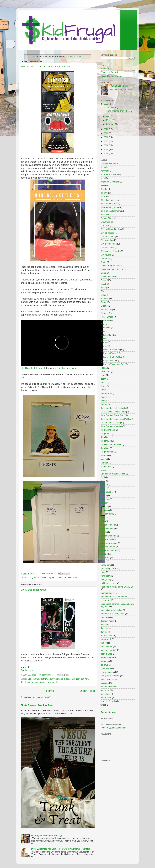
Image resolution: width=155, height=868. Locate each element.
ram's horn (105, 694)
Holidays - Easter (108, 353)
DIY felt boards (107, 233)
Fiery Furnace (107, 317)
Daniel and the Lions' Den (112, 269)
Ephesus (105, 298)
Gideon (104, 331)
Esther (104, 302)
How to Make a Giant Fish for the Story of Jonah (45, 67)
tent (49, 682)
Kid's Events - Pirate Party (113, 415)
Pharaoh (105, 485)
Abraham (105, 171)
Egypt (103, 284)
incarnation (106, 668)
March (109, 120)
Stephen (104, 517)
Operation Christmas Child (113, 474)
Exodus (104, 306)
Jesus (103, 386)
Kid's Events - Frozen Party (113, 412)
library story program (110, 676)
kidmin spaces (107, 672)
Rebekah (105, 499)
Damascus (105, 258)
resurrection (106, 698)
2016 (106, 145)
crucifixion (105, 617)
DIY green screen (109, 244)
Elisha (103, 291)
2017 (106, 141)
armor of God (107, 539)
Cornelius (105, 225)
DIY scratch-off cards (110, 251)
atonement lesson (109, 543)
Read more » (27, 670)
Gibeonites (106, 328)
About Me (105, 69)
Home (50, 691)
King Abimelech (108, 430)
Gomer (104, 342)
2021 (106, 104)
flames (104, 643)
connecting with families (112, 610)
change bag (106, 579)
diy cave (104, 628)
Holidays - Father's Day (111, 357)
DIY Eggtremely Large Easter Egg (47, 835)
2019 (106, 133)
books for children (109, 550)
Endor (103, 295)
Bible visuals (106, 215)
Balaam (104, 193)
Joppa (51, 577)
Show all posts (75, 57)
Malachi (104, 455)
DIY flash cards (108, 236)
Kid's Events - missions (111, 426)
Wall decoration (108, 525)
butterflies (105, 558)
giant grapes (106, 654)
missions (105, 683)
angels (104, 532)
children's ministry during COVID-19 (117, 587)
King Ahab (105, 434)
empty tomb (106, 639)
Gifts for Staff (107, 335)
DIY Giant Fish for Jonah (33, 368)
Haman (104, 346)
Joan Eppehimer (60, 368)
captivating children (109, 568)
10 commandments (109, 163)
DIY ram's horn (107, 247)
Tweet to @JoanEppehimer (113, 728)
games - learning (108, 650)
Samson (104, 503)
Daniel (104, 262)
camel (103, 561)
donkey (104, 632)
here (23, 378)
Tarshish (68, 577)
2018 (106, 137)
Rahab (104, 496)
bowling (104, 554)
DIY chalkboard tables (111, 229)
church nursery (107, 593)
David (103, 273)
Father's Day (106, 313)
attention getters (108, 547)
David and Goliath (109, 277)
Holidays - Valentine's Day (113, 364)
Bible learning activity (38, 679)
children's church (108, 583)
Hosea (104, 368)
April (109, 116)
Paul (103, 477)
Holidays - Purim (108, 361)
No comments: (47, 573)
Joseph (104, 397)
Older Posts (87, 691)
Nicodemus (106, 466)
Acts (103, 178)
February (111, 124)
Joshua (104, 401)
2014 (106, 153)
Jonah (44, 577)
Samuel (104, 506)
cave (103, 572)
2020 (106, 129)
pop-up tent (33, 682)
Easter (104, 280)
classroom (105, 600)
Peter (103, 481)
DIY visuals (106, 255)
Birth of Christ (107, 218)
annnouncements (109, 536)
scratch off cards (108, 701)
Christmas (105, 222)
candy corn (106, 565)
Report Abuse (108, 712)
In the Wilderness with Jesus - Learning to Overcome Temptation (61, 849)
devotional (105, 625)
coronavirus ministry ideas (113, 614)
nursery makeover (109, 687)
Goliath (104, 339)
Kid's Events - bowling (111, 423)
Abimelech (105, 167)
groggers (105, 661)
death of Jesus (107, 621)
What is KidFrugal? (109, 72)
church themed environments (114, 597)
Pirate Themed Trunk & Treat (37, 705)
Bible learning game (110, 207)
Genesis (104, 324)
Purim (103, 488)
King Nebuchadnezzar (111, 444)
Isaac (103, 375)
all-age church (107, 528)
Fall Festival (106, 309)
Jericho (104, 382)
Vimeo (75, 368)
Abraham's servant (109, 174)
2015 (106, 149)
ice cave (104, 665)
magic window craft (109, 679)
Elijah (103, 288)
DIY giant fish (34, 577)
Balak (103, 196)
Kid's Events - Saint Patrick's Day (116, 419)
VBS (103, 521)
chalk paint (106, 576)
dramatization (107, 635)
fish (87, 679)
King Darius (106, 437)
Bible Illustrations (108, 200)
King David (106, 441)
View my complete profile (121, 90)
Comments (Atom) (42, 697)
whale (75, 577)
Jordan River (106, 393)
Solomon (105, 510)
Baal (103, 185)
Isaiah (103, 379)
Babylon (104, 189)
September (112, 107)
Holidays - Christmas (110, 350)
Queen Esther (107, 492)
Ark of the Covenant (110, 182)
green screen (107, 657)
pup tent (43, 682)
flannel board (107, 646)
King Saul (105, 448)
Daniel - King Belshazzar (112, 266)
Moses (104, 459)
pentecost (105, 690)
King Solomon (107, 452)
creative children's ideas (59, 679)
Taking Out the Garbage (112, 76)
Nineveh (59, 577)
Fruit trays (105, 320)
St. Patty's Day (107, 514)
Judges (104, 404)
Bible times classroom (111, 211)
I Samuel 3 (106, 372)
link (22, 390)
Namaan (105, 463)
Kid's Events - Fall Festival (113, 408)
